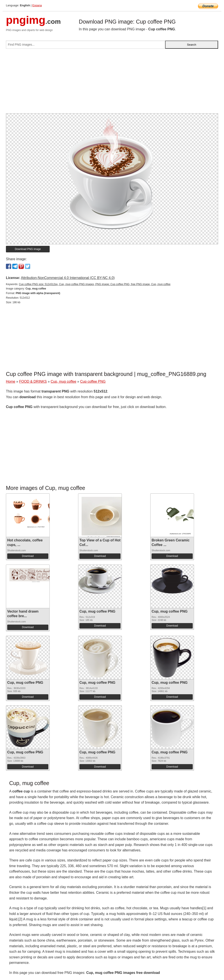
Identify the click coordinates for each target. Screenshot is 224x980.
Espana (37, 5)
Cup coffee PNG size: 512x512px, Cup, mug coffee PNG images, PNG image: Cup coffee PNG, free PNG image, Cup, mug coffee (95, 284)
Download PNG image (28, 249)
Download (28, 556)
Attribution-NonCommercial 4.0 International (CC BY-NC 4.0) (68, 278)
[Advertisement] (112, 83)
